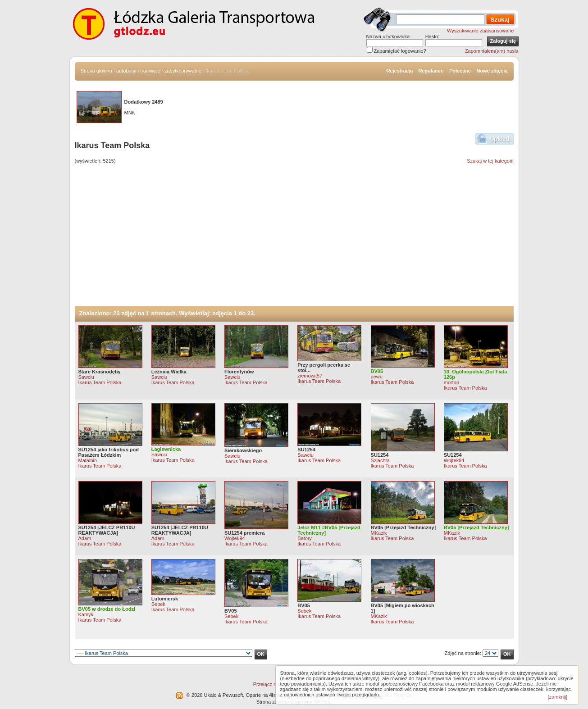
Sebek (158, 604)
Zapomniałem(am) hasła (492, 51)
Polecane (460, 71)
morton (451, 382)
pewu (377, 377)
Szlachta (380, 460)
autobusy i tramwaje (138, 71)
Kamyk (86, 614)
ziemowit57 (310, 376)
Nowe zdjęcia (492, 71)
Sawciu (86, 377)
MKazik (379, 533)
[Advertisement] (294, 239)
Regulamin (431, 71)
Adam (85, 538)
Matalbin (88, 460)
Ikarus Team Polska (100, 382)
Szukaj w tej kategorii (490, 161)
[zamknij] (558, 697)
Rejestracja (399, 71)
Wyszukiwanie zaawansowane (480, 31)
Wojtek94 (454, 460)
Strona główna (96, 71)
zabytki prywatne (183, 71)
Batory (305, 538)
